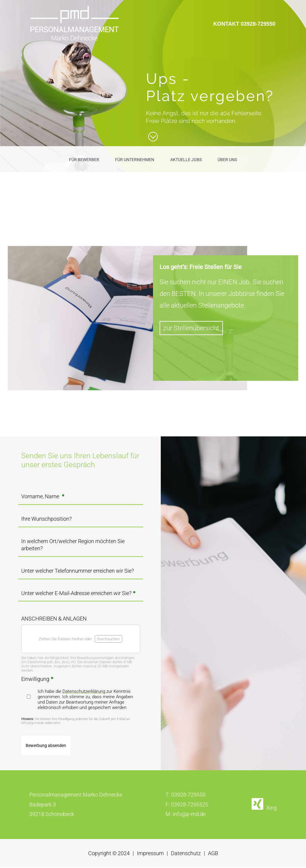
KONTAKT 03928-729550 (244, 24)
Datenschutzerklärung (84, 692)
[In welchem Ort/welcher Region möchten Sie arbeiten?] (81, 550)
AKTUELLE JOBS (186, 160)
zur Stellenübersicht (191, 328)
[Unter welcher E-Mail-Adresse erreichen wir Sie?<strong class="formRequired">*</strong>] (81, 595)
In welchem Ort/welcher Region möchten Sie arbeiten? (73, 545)
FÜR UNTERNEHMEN (135, 160)
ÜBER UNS (227, 160)
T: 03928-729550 (186, 796)
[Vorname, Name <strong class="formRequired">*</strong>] (81, 498)
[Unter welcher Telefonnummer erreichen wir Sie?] (81, 573)
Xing (271, 808)
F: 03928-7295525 (187, 805)
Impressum (150, 854)
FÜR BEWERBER (84, 160)
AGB (213, 854)
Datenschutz (186, 854)
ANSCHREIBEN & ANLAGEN (54, 619)
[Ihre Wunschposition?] (81, 521)
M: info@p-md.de (186, 815)
